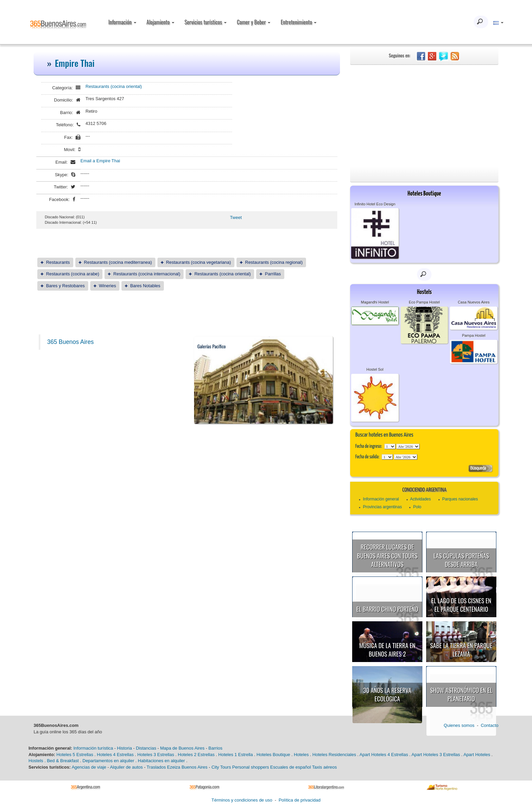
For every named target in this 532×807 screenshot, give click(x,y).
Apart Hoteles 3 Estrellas (436, 755)
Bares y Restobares (65, 286)
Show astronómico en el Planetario (461, 695)
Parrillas (273, 274)
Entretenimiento (299, 22)
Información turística (93, 748)
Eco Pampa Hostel (424, 302)
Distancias (146, 748)
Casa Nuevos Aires (474, 302)
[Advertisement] (424, 116)
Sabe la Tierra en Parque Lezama (461, 650)
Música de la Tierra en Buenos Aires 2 (387, 650)
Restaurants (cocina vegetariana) (198, 262)
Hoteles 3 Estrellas (156, 755)
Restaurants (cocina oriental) (114, 86)
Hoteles (301, 755)
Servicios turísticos (206, 22)
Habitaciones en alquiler (161, 761)
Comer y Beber (254, 22)
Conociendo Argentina (424, 490)
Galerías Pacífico (212, 346)
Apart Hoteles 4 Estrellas (384, 755)
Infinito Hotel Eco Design (375, 204)
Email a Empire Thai (100, 161)
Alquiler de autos (126, 767)
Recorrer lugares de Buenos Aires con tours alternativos (387, 556)
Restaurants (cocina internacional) (147, 274)
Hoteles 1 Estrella (235, 755)
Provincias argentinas (383, 507)
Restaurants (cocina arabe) (73, 274)
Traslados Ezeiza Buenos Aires (177, 767)
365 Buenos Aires (70, 342)
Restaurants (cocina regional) (274, 262)
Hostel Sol (375, 369)
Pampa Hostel (474, 335)
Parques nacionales (460, 499)
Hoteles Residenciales (334, 755)
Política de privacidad (300, 800)
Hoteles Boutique (273, 755)
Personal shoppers (250, 767)
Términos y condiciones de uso (242, 800)
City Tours (221, 767)
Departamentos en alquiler (108, 761)
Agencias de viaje (89, 767)
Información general (381, 499)
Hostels (36, 761)
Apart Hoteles (477, 755)
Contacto (490, 725)
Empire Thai (75, 63)
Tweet (236, 217)
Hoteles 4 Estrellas (115, 755)
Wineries (107, 286)
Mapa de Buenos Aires (182, 748)
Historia (125, 748)
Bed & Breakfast (63, 761)
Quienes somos (459, 725)
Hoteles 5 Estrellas (75, 755)
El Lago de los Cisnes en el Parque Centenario (461, 605)
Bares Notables (145, 286)
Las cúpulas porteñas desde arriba (461, 560)
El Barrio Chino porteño (387, 609)
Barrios (215, 748)
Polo (417, 507)
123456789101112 (408, 446)
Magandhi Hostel (375, 302)
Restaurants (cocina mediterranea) (118, 262)
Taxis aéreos (325, 767)
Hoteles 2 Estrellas (196, 755)
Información (122, 22)
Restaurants (58, 262)
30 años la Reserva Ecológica (387, 695)
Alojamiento (160, 22)
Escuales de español (290, 767)
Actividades (420, 499)
